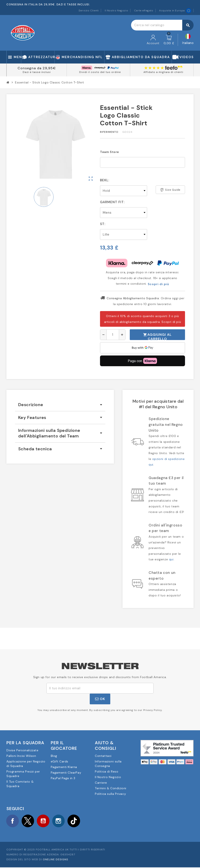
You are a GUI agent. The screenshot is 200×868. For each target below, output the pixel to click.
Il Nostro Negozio (116, 11)
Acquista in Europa (175, 11)
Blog (54, 756)
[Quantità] (113, 335)
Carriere (101, 783)
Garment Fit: (112, 202)
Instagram (61, 821)
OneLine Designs (55, 860)
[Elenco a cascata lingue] (188, 40)
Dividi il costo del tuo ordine (100, 72)
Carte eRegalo (144, 11)
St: (103, 224)
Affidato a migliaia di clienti (163, 72)
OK (100, 699)
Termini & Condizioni (111, 788)
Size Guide (170, 190)
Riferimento (109, 132)
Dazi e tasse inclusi (37, 72)
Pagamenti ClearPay (66, 773)
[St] (124, 234)
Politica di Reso (107, 771)
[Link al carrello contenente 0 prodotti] (169, 40)
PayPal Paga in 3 (63, 778)
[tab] (60, 405)
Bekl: (105, 180)
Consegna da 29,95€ (37, 68)
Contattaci (103, 756)
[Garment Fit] (124, 213)
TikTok (77, 821)
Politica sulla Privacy (110, 794)
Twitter (29, 821)
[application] (143, 348)
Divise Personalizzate (22, 750)
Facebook (13, 821)
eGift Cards (60, 761)
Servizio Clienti (89, 11)
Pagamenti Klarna (64, 767)
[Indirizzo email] (100, 688)
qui (171, 559)
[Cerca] (162, 25)
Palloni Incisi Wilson (21, 756)
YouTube (45, 821)
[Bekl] (124, 191)
